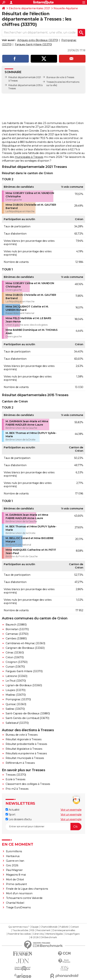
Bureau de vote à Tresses (22, 735)
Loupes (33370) (15, 690)
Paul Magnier (14, 870)
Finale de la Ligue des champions (27, 889)
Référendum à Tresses (20, 763)
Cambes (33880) (16, 638)
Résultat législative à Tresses (24, 749)
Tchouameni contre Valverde (24, 898)
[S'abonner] (43, 827)
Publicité (64, 927)
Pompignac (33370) (18, 699)
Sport (10, 815)
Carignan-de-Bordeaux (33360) (25, 648)
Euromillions (14, 851)
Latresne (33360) (16, 676)
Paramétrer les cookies (19, 934)
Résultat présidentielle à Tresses (26, 744)
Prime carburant (16, 884)
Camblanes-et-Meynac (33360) (25, 643)
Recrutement (43, 930)
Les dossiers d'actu (18, 819)
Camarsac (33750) (17, 634)
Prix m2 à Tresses (17, 789)
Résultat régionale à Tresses (24, 739)
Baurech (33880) (16, 625)
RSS (32, 930)
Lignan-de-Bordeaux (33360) (24, 685)
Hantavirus (13, 856)
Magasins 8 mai (16, 875)
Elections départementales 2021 (29, 8)
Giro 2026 (12, 865)
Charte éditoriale (49, 927)
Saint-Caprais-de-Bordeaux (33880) (28, 713)
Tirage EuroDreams (18, 907)
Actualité (12, 810)
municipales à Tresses (29, 157)
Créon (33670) (15, 657)
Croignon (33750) (16, 662)
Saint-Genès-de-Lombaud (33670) (27, 718)
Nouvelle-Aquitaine (66, 8)
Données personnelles (64, 930)
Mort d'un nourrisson (19, 893)
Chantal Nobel (15, 903)
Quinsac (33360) (16, 704)
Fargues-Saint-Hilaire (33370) (33, 44)
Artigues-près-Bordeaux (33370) (38, 40)
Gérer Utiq (38, 934)
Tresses (50, 82)
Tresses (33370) (16, 775)
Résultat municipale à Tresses (25, 758)
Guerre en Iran (15, 861)
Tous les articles (20, 930)
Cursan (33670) (15, 667)
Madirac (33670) (16, 695)
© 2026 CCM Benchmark (44, 937)
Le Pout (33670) (16, 681)
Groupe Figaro (72, 934)
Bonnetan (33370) (17, 629)
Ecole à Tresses (16, 779)
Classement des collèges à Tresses (28, 784)
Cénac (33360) (15, 653)
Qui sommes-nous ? (19, 927)
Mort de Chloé (15, 879)
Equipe (35, 927)
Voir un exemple (71, 810)
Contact (75, 927)
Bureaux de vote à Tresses (60, 77)
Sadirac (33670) (15, 709)
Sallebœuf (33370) (17, 723)
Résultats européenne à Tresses (26, 753)
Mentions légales (54, 934)
